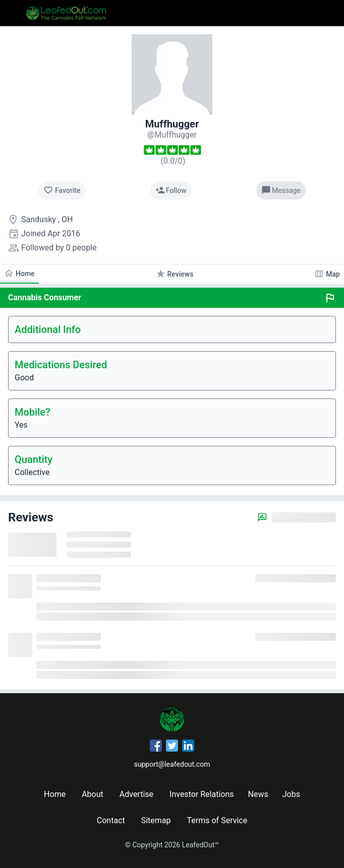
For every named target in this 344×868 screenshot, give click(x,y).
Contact (111, 820)
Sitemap (156, 820)
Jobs (291, 794)
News (258, 794)
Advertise (136, 794)
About (93, 794)
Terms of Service (217, 820)
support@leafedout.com (172, 764)
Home (55, 794)
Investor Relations (202, 794)
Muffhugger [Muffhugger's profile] (172, 124)
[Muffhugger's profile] (172, 135)
